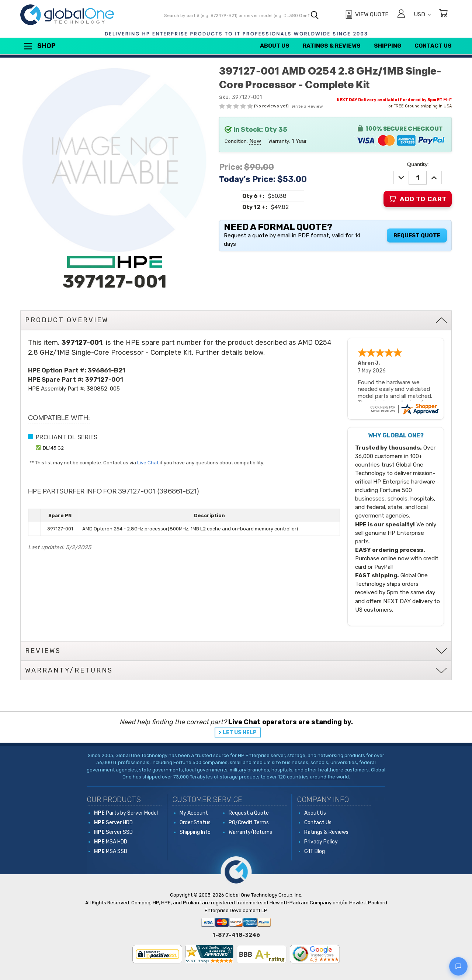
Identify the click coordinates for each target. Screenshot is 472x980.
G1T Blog (315, 851)
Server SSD (113, 832)
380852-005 (103, 389)
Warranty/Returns (250, 832)
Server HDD (113, 823)
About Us (275, 46)
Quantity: (418, 164)
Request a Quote (249, 813)
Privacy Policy (321, 842)
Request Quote (417, 235)
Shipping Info (195, 832)
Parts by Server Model (126, 813)
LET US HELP (240, 733)
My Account (194, 813)
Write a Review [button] (307, 106)
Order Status (195, 823)
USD (422, 14)
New (255, 141)
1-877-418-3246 (236, 935)
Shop (39, 46)
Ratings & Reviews (332, 46)
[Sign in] (401, 15)
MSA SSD (111, 851)
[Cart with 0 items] (443, 15)
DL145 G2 (53, 448)
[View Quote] (366, 15)
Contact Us (433, 46)
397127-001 (104, 379)
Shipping (388, 46)
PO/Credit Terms (249, 823)
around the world (329, 777)
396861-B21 (107, 370)
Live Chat (148, 463)
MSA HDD (111, 842)
